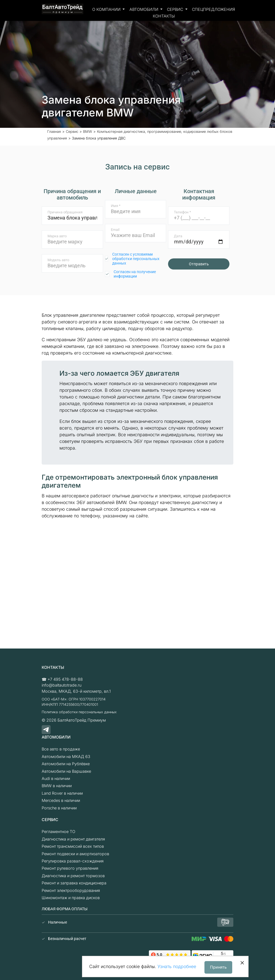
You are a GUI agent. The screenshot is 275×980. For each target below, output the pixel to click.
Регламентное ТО (58, 831)
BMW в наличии (57, 786)
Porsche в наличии (59, 808)
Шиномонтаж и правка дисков (71, 898)
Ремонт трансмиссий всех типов (73, 846)
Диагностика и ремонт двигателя (73, 839)
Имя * (116, 206)
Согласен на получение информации (135, 274)
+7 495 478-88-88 (65, 679)
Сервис (176, 9)
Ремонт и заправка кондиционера (74, 883)
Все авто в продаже (61, 749)
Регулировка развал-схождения (73, 861)
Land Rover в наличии (62, 793)
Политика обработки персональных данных (79, 712)
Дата (178, 236)
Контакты (164, 16)
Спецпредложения (213, 9)
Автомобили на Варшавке (66, 771)
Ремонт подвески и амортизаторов (75, 854)
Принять (218, 967)
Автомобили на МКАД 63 (66, 756)
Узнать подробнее (177, 966)
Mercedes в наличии (61, 800)
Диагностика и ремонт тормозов (73, 876)
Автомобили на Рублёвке (66, 764)
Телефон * (182, 212)
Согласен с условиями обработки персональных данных (136, 259)
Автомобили (144, 9)
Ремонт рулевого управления (70, 868)
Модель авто (58, 260)
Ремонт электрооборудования (71, 890)
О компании (107, 9)
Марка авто (57, 236)
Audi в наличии (56, 778)
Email (115, 230)
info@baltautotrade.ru (62, 685)
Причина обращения (65, 212)
